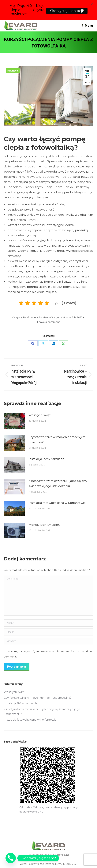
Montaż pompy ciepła (44, 525)
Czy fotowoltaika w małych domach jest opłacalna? (57, 440)
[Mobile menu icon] (88, 26)
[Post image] (14, 421)
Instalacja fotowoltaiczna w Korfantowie (57, 503)
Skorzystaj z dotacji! (67, 11)
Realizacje (13, 71)
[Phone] (11, 858)
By (49, 317)
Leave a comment (48, 322)
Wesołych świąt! (40, 415)
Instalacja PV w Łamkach (46, 459)
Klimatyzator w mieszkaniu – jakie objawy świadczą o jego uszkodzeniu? (58, 483)
